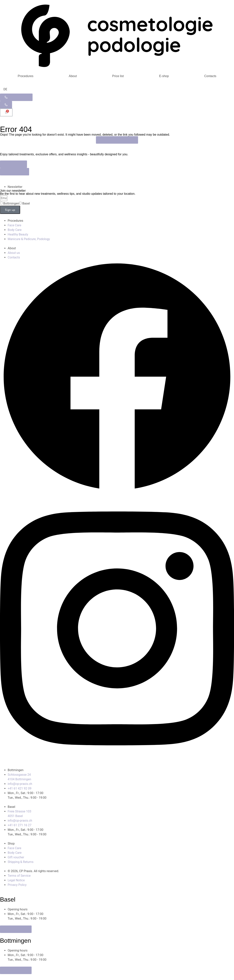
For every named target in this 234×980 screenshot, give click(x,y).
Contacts (210, 76)
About (73, 76)
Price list (118, 76)
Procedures (25, 76)
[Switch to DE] (5, 89)
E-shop (164, 76)
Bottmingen (11, 204)
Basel (26, 204)
